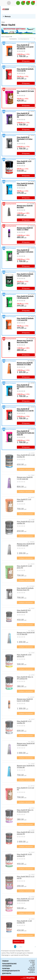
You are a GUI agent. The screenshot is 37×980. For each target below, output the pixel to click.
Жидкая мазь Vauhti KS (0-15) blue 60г (26, 766)
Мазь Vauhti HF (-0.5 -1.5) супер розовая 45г (25, 900)
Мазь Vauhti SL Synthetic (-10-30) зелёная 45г (25, 275)
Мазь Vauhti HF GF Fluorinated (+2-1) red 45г (25, 410)
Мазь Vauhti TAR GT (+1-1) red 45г (26, 877)
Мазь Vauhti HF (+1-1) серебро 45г (24, 722)
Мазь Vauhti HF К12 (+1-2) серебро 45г (26, 522)
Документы (7, 973)
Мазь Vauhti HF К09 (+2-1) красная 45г (26, 833)
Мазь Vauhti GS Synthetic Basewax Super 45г (25, 589)
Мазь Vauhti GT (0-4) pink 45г (25, 92)
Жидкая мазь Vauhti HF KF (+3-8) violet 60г (26, 744)
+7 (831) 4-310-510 (32, 962)
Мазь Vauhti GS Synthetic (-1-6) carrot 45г (25, 319)
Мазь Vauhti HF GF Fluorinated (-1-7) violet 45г (25, 115)
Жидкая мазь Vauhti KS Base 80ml (25, 206)
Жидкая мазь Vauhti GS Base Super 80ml (25, 341)
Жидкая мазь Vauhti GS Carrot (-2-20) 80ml (25, 700)
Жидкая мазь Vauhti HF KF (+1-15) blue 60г (26, 633)
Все (21, 947)
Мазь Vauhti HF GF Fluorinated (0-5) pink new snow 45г (26, 433)
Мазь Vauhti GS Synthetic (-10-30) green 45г (25, 297)
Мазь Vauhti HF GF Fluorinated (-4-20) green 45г (25, 252)
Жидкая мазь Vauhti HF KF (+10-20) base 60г (26, 545)
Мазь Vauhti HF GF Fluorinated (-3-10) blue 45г (25, 387)
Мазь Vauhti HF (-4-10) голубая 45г (24, 922)
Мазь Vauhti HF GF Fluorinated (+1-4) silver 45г (25, 139)
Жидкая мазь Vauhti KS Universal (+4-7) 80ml (25, 364)
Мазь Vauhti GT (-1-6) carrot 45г (24, 500)
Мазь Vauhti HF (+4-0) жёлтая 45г (24, 656)
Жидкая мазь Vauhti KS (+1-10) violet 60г (25, 478)
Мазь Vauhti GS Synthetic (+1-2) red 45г (25, 70)
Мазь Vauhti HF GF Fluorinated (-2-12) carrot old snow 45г (25, 47)
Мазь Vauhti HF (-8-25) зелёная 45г (24, 855)
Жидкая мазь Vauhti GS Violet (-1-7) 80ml (25, 229)
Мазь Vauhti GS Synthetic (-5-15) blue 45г (25, 184)
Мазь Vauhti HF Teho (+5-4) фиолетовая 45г (25, 811)
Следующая (34, 947)
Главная (5, 961)
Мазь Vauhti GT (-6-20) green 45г (24, 567)
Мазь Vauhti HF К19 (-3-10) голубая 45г (26, 456)
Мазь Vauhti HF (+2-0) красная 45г (24, 162)
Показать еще (18, 942)
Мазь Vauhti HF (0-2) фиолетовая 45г (24, 611)
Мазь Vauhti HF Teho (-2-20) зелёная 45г (25, 678)
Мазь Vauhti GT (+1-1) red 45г (25, 789)
